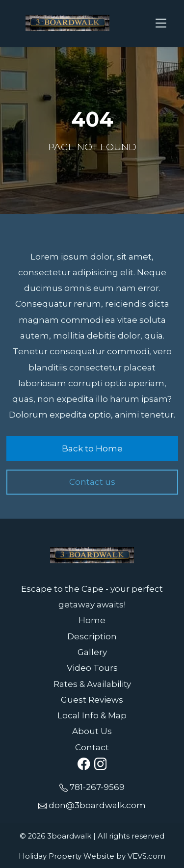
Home (92, 620)
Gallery (92, 652)
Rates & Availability (92, 684)
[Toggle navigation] (161, 24)
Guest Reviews (92, 700)
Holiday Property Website (66, 856)
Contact (92, 747)
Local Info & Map (92, 715)
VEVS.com (146, 856)
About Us (92, 731)
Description (92, 636)
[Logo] (68, 23)
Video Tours (92, 668)
